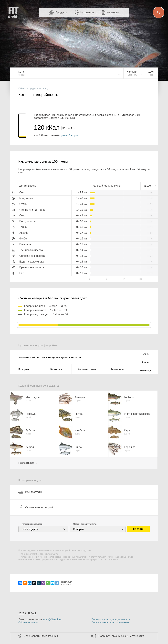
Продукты (61, 12)
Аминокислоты (87, 369)
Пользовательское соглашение (110, 622)
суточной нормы (69, 135)
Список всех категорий (36, 507)
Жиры (146, 362)
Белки (146, 354)
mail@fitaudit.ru (52, 619)
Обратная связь (28, 622)
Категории (113, 12)
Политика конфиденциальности (111, 619)
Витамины (56, 369)
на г (68, 128)
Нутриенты (87, 12)
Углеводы (146, 370)
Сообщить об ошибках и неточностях (121, 636)
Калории (24, 369)
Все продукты (30, 492)
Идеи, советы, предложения (41, 636)
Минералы (118, 369)
